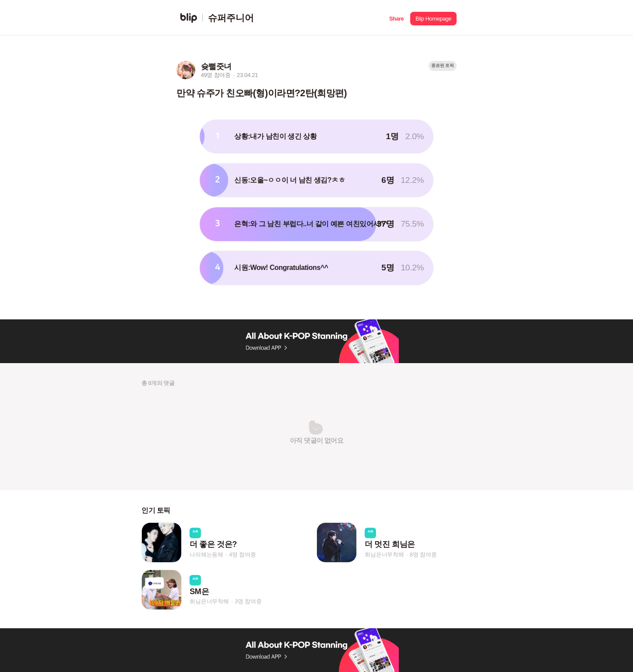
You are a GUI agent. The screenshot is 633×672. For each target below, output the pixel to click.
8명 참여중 (423, 555)
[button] (396, 18)
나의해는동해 (206, 555)
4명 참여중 (242, 555)
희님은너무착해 (384, 555)
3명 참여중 (248, 602)
